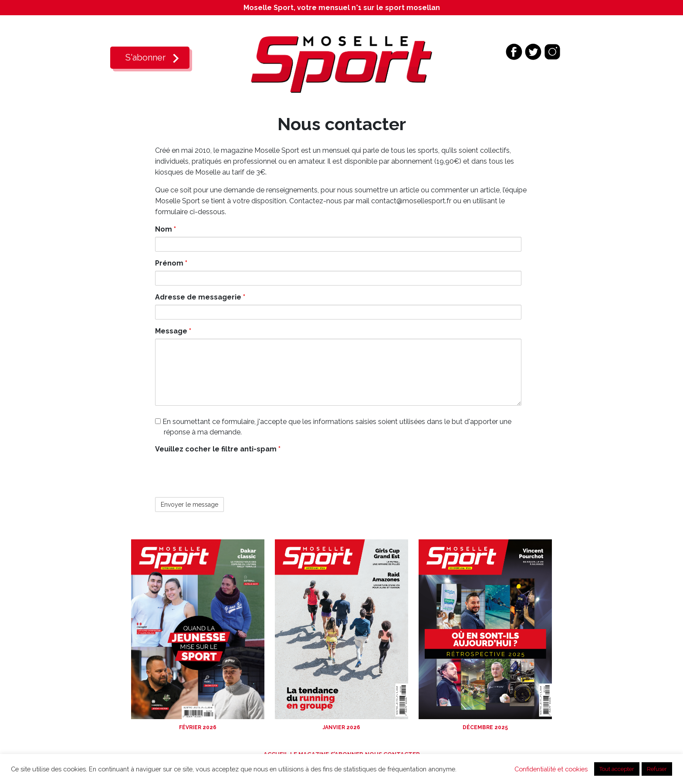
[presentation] (221, 474)
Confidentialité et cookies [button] (551, 769)
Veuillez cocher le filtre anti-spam (218, 449)
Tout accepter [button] (617, 769)
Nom (166, 229)
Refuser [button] (657, 769)
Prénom (171, 263)
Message (173, 331)
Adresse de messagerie (200, 297)
